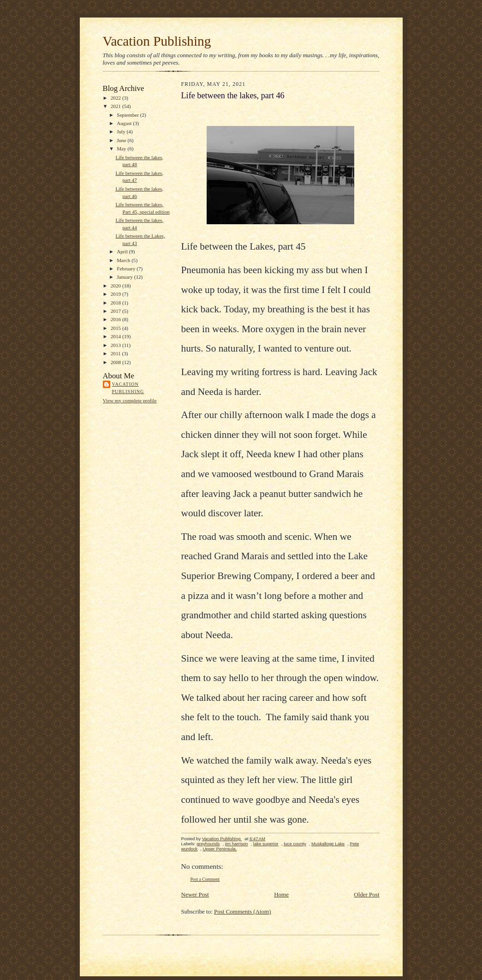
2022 (116, 98)
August (125, 123)
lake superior (266, 844)
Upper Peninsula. (220, 849)
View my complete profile (130, 400)
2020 (116, 286)
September (128, 115)
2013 (116, 345)
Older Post (366, 894)
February (127, 269)
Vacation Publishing (157, 41)
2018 (116, 303)
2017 (116, 311)
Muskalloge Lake (328, 844)
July (122, 131)
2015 (116, 328)
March (124, 260)
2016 (116, 319)
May (122, 149)
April (123, 251)
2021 (116, 106)
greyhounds (208, 844)
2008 (116, 362)
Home (281, 894)
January (125, 277)
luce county (295, 844)
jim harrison (237, 844)
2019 (116, 294)
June (122, 140)
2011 (116, 353)
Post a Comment (205, 879)
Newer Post (195, 894)
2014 (116, 336)
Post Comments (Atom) (243, 911)
